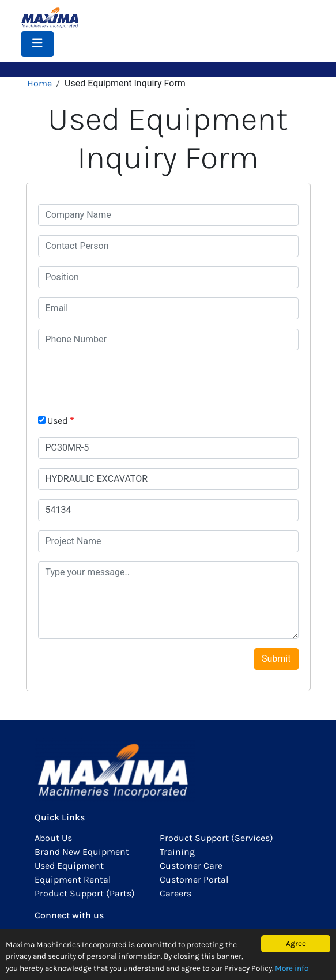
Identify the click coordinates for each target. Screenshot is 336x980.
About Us (53, 838)
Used (57, 421)
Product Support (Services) (216, 838)
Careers (175, 893)
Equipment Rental (73, 879)
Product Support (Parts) (85, 893)
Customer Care (191, 866)
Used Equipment (69, 866)
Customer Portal (194, 879)
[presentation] (126, 382)
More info (292, 968)
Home (39, 83)
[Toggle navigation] (37, 44)
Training (177, 852)
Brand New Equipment (82, 852)
